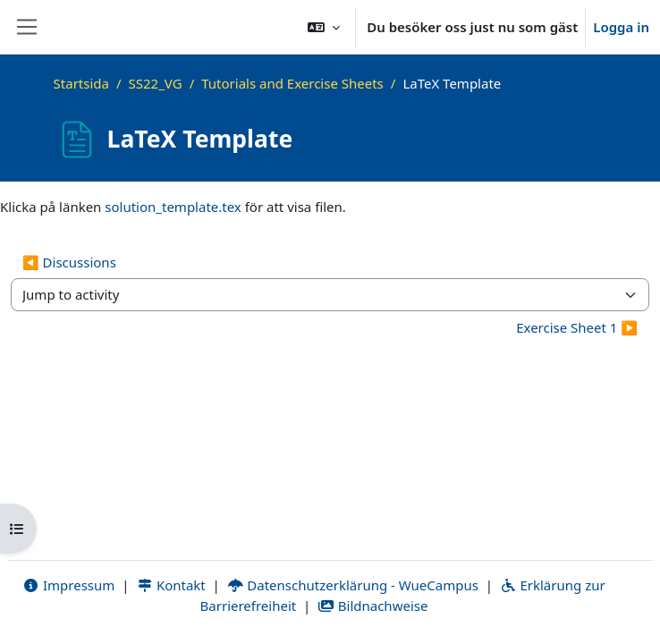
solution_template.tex (173, 207)
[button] (324, 27)
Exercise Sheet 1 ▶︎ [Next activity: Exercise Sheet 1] (577, 327)
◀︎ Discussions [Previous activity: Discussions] (69, 262)
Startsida (81, 83)
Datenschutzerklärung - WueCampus (353, 585)
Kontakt (171, 585)
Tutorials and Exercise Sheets (292, 83)
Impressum (68, 585)
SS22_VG (156, 83)
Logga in (621, 27)
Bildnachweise (372, 606)
